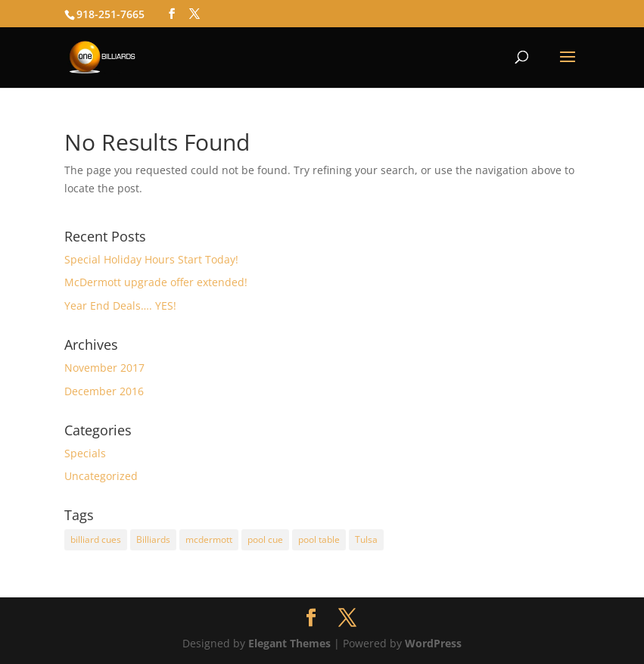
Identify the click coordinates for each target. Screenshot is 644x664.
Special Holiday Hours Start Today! (151, 259)
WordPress (433, 643)
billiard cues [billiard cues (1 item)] (96, 539)
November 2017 (104, 368)
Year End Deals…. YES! (120, 306)
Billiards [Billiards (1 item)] (153, 539)
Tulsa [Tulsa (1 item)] (366, 539)
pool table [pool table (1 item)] (319, 539)
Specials (85, 453)
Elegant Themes (289, 643)
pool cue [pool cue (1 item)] (265, 539)
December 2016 (104, 391)
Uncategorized (101, 476)
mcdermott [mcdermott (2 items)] (209, 539)
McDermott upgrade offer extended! (156, 282)
